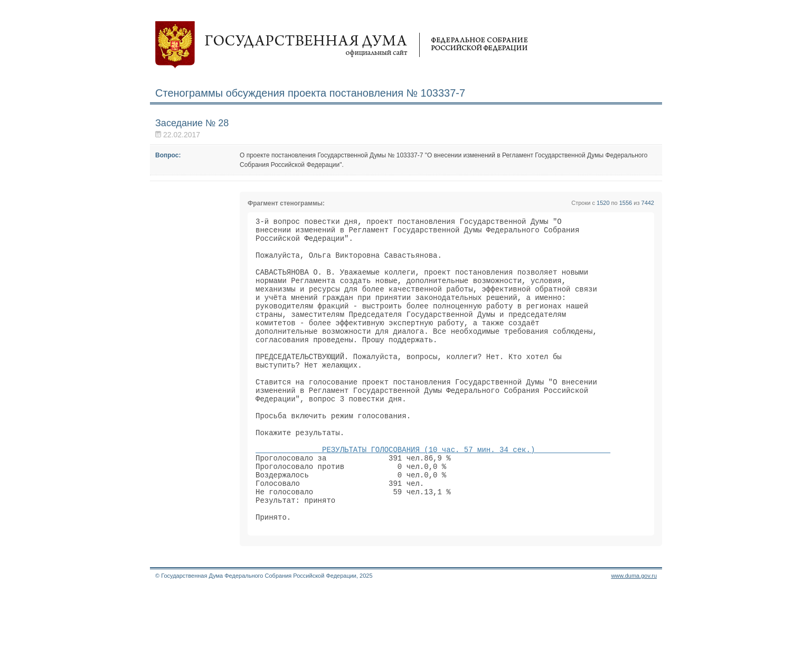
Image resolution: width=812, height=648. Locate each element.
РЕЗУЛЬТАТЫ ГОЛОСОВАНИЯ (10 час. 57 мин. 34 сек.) (433, 494)
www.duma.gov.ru (634, 634)
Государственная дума (342, 45)
